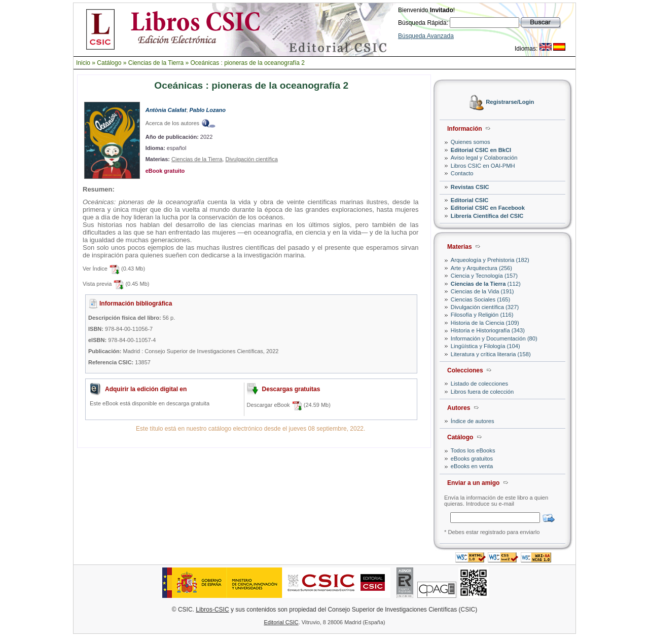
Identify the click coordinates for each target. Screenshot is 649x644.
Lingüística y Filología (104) (485, 346)
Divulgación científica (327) (485, 307)
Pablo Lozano (208, 110)
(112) (486, 284)
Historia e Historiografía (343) (488, 330)
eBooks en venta (472, 466)
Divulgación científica (251, 159)
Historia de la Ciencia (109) (485, 323)
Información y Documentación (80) (494, 338)
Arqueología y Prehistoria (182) (490, 260)
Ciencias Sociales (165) (481, 299)
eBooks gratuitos (472, 459)
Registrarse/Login (510, 102)
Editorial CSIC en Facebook (488, 208)
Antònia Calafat (166, 110)
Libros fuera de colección (482, 392)
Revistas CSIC (470, 187)
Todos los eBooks (473, 450)
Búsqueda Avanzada (426, 36)
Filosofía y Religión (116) (482, 315)
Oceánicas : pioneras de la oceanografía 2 (247, 63)
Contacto (462, 173)
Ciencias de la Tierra (156, 63)
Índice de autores (473, 421)
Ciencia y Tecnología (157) (484, 276)
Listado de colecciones (479, 384)
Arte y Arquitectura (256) (481, 268)
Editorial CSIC (470, 200)
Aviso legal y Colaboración (484, 158)
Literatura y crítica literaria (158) (491, 354)
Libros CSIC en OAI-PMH (483, 166)
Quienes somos (471, 142)
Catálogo (109, 63)
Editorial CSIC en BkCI (481, 150)
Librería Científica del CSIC (487, 216)
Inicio (83, 63)
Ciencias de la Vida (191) (482, 291)
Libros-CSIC (212, 610)
